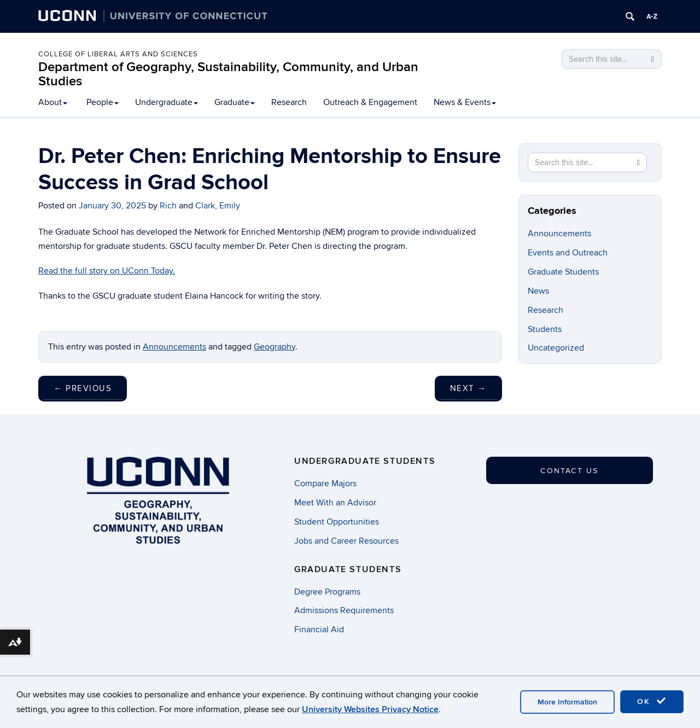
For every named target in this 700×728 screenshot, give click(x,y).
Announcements (174, 347)
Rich (168, 206)
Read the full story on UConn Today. (107, 271)
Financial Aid (319, 630)
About (53, 102)
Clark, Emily (218, 206)
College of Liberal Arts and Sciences (118, 54)
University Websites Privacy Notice (370, 709)
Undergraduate (167, 102)
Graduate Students (563, 272)
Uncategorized (556, 348)
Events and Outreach (568, 253)
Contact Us (569, 471)
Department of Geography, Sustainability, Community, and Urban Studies (228, 74)
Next (468, 388)
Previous (83, 388)
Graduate (235, 102)
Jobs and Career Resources (346, 541)
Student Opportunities (337, 522)
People (103, 102)
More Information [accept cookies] (567, 702)
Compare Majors (325, 484)
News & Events (465, 102)
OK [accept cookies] (652, 701)
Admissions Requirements (344, 610)
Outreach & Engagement (370, 102)
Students (545, 329)
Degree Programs (327, 592)
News (538, 291)
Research (289, 102)
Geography (275, 347)
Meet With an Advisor (335, 503)
